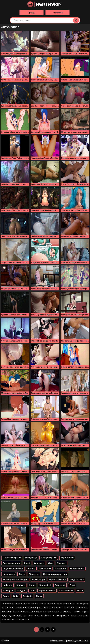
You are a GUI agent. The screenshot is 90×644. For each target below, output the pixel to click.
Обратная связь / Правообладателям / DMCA (69, 641)
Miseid (80, 591)
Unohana (21, 585)
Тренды (32, 13)
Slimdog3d (8, 591)
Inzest (27, 563)
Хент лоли (39, 563)
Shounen (62, 563)
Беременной (67, 558)
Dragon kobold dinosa (13, 569)
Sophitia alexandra (58, 580)
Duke (16, 596)
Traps (72, 585)
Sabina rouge (38, 580)
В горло (31, 569)
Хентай (5, 641)
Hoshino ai (7, 585)
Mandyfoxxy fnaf (49, 558)
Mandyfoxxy (31, 558)
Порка (39, 596)
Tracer (22, 574)
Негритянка (9, 574)
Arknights (27, 596)
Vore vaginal (45, 585)
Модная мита (77, 580)
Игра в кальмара (47, 591)
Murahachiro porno (12, 558)
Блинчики (61, 569)
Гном (32, 591)
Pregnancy (60, 585)
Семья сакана (66, 591)
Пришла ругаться (11, 563)
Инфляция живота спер (55, 574)
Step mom (34, 574)
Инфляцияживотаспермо (15, 580)
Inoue (32, 585)
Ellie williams (45, 569)
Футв (51, 563)
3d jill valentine (77, 569)
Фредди (21, 591)
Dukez (6, 596)
